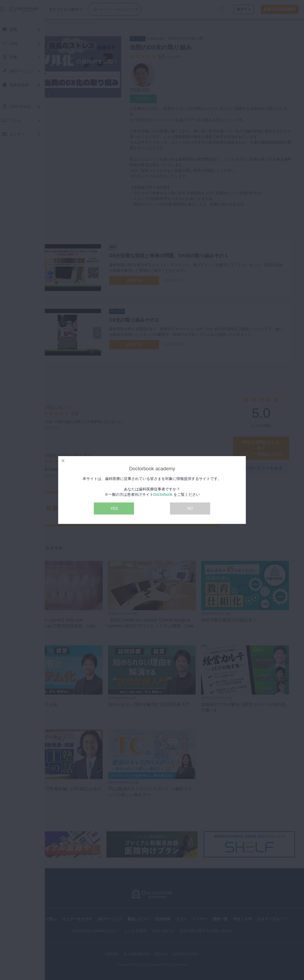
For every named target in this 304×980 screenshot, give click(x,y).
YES (114, 508)
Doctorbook (163, 494)
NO (190, 508)
